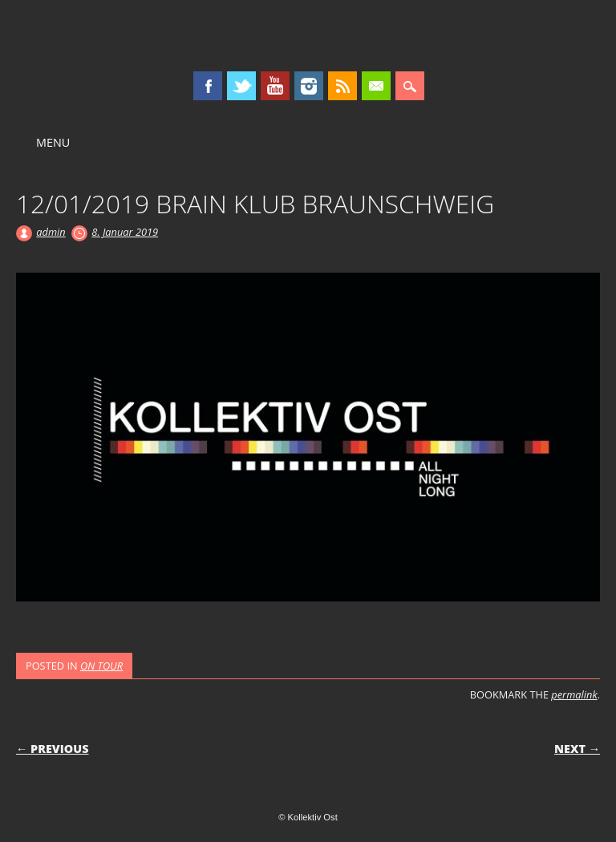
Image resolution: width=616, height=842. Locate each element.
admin (51, 232)
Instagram (309, 86)
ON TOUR (101, 666)
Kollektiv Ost (308, 35)
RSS (342, 86)
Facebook (208, 86)
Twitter (241, 86)
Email (376, 86)
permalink (574, 694)
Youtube (275, 86)
